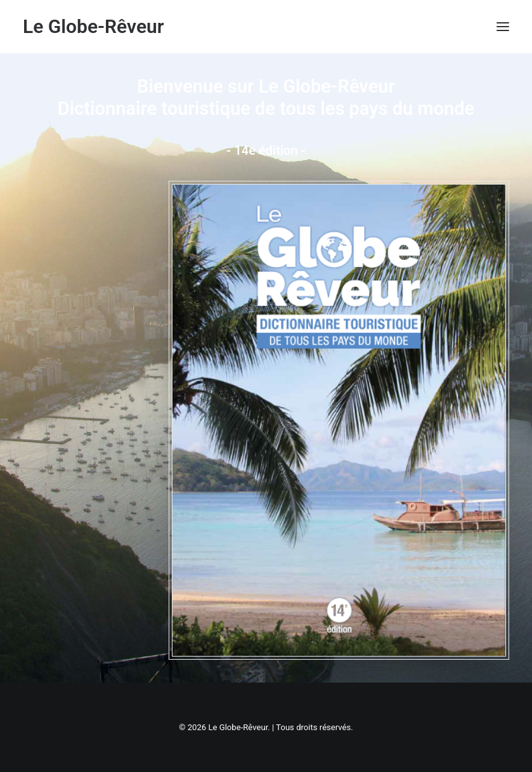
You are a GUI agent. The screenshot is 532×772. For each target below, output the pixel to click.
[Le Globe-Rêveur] (94, 27)
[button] (503, 27)
